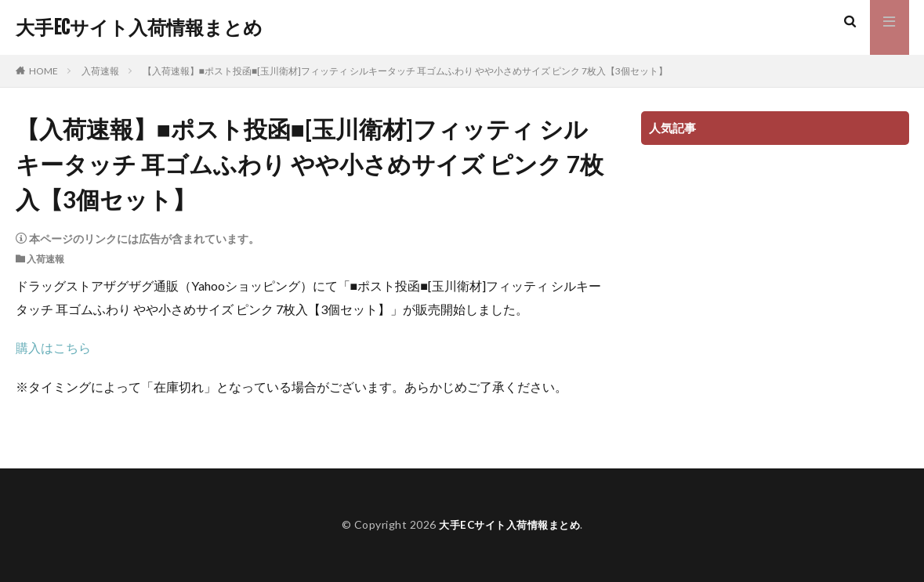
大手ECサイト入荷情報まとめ (139, 27)
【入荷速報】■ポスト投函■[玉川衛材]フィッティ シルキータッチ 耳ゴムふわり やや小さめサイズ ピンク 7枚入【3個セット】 (406, 71)
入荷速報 (100, 71)
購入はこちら (53, 347)
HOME (43, 71)
